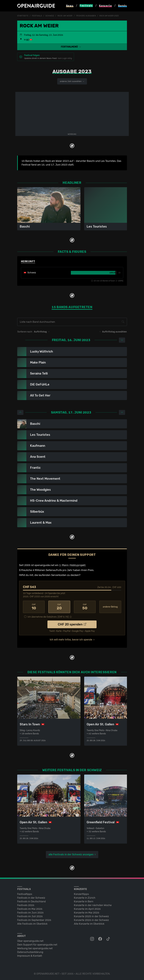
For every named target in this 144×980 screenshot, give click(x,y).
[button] (72, 47)
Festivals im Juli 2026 (30, 916)
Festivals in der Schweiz (31, 898)
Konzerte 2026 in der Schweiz (91, 920)
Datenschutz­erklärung (30, 952)
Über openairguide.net (30, 941)
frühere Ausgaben (86, 16)
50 (85, 607)
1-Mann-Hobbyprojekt (72, 565)
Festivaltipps (25, 894)
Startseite (23, 16)
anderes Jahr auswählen (72, 81)
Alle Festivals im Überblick (32, 924)
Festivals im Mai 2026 (30, 909)
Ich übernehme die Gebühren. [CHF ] (48, 617)
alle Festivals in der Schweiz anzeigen (71, 854)
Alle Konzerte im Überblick (89, 924)
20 (59, 607)
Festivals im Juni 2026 (30, 913)
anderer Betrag (110, 607)
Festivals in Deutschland (31, 901)
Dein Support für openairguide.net (37, 945)
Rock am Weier (65, 16)
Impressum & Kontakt (30, 956)
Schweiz (50, 16)
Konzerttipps (81, 894)
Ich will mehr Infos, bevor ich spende (71, 640)
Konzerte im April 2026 (87, 909)
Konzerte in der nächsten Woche (93, 905)
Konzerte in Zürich (85, 898)
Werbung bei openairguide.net (35, 948)
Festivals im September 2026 (34, 920)
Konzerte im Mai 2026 (87, 913)
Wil (28, 40)
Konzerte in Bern (84, 901)
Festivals (37, 16)
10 (34, 607)
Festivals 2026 (26, 905)
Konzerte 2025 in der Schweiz (91, 916)
